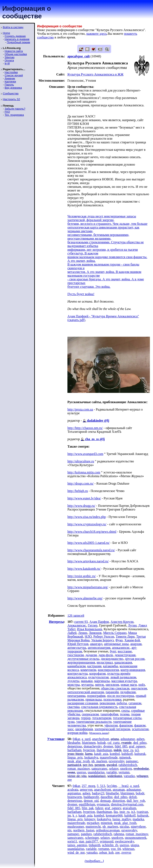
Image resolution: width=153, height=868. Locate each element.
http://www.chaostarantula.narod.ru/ (91, 550)
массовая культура (124, 681)
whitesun (128, 849)
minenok (125, 757)
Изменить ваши (99, 733)
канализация (123, 662)
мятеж (99, 685)
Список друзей (14, 75)
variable (112, 772)
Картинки (10, 82)
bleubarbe (74, 743)
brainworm (75, 797)
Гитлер (93, 625)
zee (70, 780)
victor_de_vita (77, 776)
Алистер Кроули (122, 622)
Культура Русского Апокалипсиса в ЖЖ (95, 74)
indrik (118, 750)
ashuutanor (128, 739)
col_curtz (114, 743)
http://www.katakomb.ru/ (84, 569)
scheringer (92, 838)
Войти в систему (13, 27)
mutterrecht (93, 827)
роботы (122, 703)
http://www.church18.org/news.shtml (92, 532)
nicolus (124, 827)
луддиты (73, 681)
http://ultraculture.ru (81, 461)
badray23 (98, 793)
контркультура (78, 674)
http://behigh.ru (78, 491)
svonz (71, 772)
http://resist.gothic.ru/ (82, 576)
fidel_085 (121, 746)
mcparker (93, 823)
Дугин (132, 625)
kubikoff (127, 754)
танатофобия (109, 714)
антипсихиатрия (99, 648)
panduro (86, 834)
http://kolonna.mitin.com (84, 472)
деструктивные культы (83, 659)
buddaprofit (91, 797)
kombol (115, 754)
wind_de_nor (76, 852)
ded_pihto (140, 743)
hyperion (89, 750)
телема (125, 714)
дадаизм (91, 655)
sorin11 (72, 841)
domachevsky (93, 746)
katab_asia (101, 754)
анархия (136, 644)
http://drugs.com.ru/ (81, 483)
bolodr (102, 743)
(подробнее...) (94, 861)
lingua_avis (75, 757)
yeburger (142, 776)
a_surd (86, 739)
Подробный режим (18, 42)
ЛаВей (72, 633)
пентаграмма (76, 696)
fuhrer (99, 808)
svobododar (141, 769)
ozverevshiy (117, 761)
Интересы (56, 622)
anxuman (119, 790)
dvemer (108, 746)
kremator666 (114, 815)
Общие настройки (16, 54)
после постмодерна (121, 696)
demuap (105, 801)
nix (69, 830)
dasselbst (107, 797)
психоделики (112, 699)
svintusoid (107, 841)
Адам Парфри (99, 622)
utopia (135, 845)
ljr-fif (7, 63)
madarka (138, 819)
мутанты (88, 685)
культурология (98, 677)
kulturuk (140, 754)
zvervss (126, 852)
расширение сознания (83, 703)
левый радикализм (123, 677)
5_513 (101, 786)
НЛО (88, 636)
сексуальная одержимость (99, 707)
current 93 (81, 622)
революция (107, 703)
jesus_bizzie (75, 754)
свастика (74, 707)
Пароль (9, 85)
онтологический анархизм (86, 692)
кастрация (94, 666)
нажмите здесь (97, 34)
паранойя (112, 692)
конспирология (108, 670)
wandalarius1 (97, 776)
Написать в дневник (17, 39)
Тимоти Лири (125, 636)
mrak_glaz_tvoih (79, 761)
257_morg (88, 786)
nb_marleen (99, 761)
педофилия (128, 692)
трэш (71, 722)
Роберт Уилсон (104, 636)
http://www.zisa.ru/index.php (87, 517)
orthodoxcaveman (108, 830)
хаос (71, 729)
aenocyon (86, 790)
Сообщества (11, 93)
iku (116, 812)
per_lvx (88, 765)
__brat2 (123, 786)
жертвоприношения (81, 662)
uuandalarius (96, 772)
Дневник (10, 78)
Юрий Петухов (78, 644)
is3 (137, 750)
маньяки (87, 681)
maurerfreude (109, 757)
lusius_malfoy (122, 819)
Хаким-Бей (132, 640)
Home (6, 33)
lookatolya (91, 757)
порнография (96, 696)
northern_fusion (84, 830)
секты (126, 711)
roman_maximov (79, 769)
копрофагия (97, 674)
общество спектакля (115, 688)
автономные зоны (116, 644)
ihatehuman (104, 750)
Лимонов (95, 633)
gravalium (129, 808)
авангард (96, 644)
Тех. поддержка (14, 115)
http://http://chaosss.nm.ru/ (85, 428)
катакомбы (111, 666)
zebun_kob (106, 852)
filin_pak (88, 808)
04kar (76, 739)
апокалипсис (121, 648)
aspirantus (74, 793)
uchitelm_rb (110, 845)
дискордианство (112, 659)
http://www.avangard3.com (85, 454)
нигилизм (112, 685)
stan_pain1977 (88, 841)
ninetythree (138, 827)
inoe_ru (128, 750)
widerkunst (115, 776)
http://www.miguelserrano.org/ (88, 587)
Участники (56, 739)
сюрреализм (90, 714)
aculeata (73, 790)
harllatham (74, 750)
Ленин (83, 633)
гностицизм (76, 655)
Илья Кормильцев (90, 629)
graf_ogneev (137, 746)
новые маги (129, 685)
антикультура (77, 648)
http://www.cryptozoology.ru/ (87, 524)
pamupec (132, 761)
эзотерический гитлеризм (112, 729)
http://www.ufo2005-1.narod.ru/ (89, 543)
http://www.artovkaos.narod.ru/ (88, 561)
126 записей (76, 616)
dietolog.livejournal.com (127, 804)
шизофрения (84, 729)
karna (89, 754)
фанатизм (126, 725)
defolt (133, 797)
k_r (75, 815)
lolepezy (90, 819)
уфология (111, 725)
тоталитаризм (102, 718)
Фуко (119, 640)
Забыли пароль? (15, 109)
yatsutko (129, 776)
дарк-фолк (106, 655)
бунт (113, 651)
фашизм (140, 725)
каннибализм (76, 666)
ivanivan (142, 812)
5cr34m (112, 786)
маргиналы (102, 681)
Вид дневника (13, 88)
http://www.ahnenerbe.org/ (85, 598)
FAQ (7, 112)
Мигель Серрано (115, 633)
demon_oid (91, 801)
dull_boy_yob (136, 801)
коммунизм (88, 670)
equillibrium (87, 804)
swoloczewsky (124, 841)
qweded (112, 765)
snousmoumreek (136, 838)
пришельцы (94, 699)
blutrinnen (89, 743)
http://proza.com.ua (80, 409)
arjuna (115, 739)
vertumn (124, 772)
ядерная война (77, 733)
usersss (81, 772)
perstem (100, 765)
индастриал (105, 662)
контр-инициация (133, 670)
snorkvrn (126, 769)
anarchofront (101, 739)
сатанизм (135, 703)
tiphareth (95, 845)
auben (140, 739)
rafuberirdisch (128, 765)
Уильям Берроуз (102, 640)
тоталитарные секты (127, 718)
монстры (74, 685)
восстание (125, 651)
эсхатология (140, 729)
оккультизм (139, 688)
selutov (114, 769)
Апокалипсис (77, 625)
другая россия (135, 659)
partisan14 (74, 765)
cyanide (126, 743)
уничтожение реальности (94, 722)
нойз (142, 685)
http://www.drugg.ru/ (81, 506)
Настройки (11, 72)
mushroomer (76, 827)
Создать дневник (15, 36)
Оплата (9, 60)
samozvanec (99, 769)
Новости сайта (14, 51)
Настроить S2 (11, 99)
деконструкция (125, 655)
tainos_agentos (77, 845)
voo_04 (116, 849)
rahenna (119, 834)
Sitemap (9, 57)
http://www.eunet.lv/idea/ (84, 498)
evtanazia (103, 804)
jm (69, 815)
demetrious (75, 746)
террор (86, 718)
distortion (119, 801)
